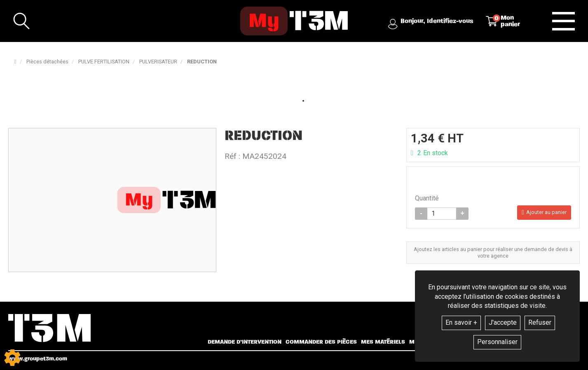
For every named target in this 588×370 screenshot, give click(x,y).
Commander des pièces (321, 342)
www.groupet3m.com (38, 359)
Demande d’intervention (245, 342)
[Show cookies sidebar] (12, 358)
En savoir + (461, 322)
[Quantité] (442, 214)
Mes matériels (383, 342)
